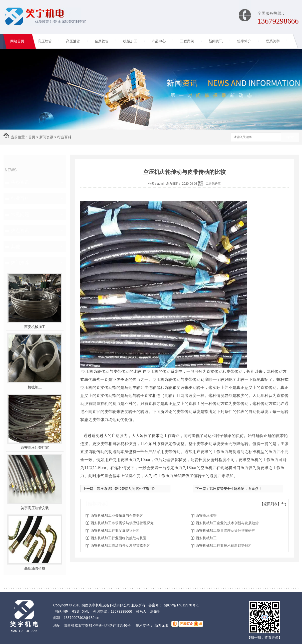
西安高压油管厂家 (35, 448)
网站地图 (62, 611)
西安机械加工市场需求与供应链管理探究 (122, 523)
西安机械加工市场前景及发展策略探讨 (120, 546)
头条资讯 (20, 182)
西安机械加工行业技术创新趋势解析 (224, 546)
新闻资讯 (216, 41)
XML (86, 611)
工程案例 (187, 41)
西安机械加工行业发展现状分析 (115, 530)
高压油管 (73, 41)
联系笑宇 (273, 41)
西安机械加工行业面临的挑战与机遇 (119, 538)
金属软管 (102, 41)
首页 (32, 137)
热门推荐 (20, 263)
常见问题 (20, 214)
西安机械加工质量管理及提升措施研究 (225, 530)
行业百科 (64, 137)
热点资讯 (20, 231)
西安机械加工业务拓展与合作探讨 (117, 515)
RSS (75, 611)
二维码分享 (213, 184)
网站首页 (17, 41)
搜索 (290, 137)
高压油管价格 (35, 568)
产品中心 (159, 41)
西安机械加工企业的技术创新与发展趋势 (227, 523)
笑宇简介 (244, 41)
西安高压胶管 (206, 515)
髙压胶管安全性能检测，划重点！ (236, 489)
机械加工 (130, 41)
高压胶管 (45, 41)
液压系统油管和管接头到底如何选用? (126, 489)
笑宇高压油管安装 (35, 508)
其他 (16, 247)
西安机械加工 (35, 327)
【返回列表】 (270, 504)
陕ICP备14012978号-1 (181, 605)
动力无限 (161, 625)
